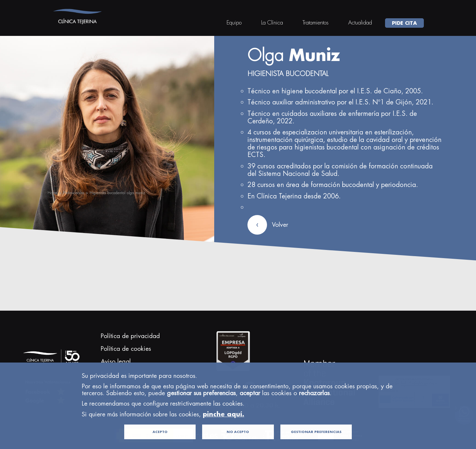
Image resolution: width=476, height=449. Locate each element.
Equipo (234, 23)
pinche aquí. (223, 425)
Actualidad (360, 23)
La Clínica (272, 23)
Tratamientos (316, 23)
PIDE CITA (404, 23)
